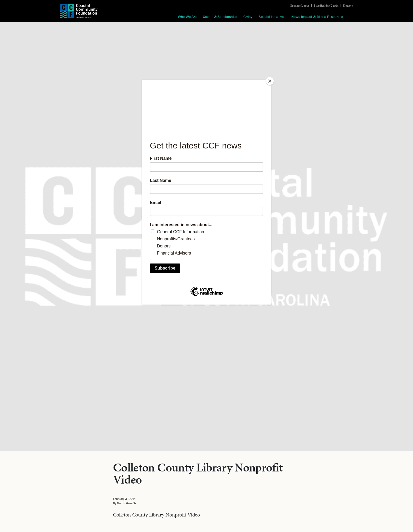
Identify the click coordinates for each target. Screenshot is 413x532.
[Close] (270, 81)
